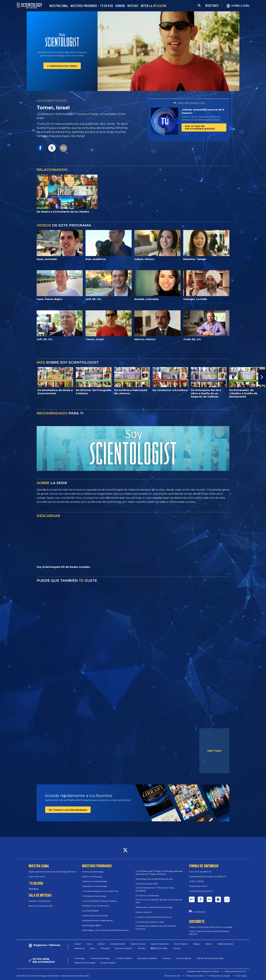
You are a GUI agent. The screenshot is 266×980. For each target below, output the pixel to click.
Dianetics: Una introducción (96, 906)
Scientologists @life (91, 925)
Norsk (93, 948)
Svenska (141, 948)
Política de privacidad (220, 976)
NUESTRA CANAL (59, 6)
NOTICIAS (133, 6)
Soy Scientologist (90, 911)
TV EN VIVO (106, 6)
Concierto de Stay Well (146, 884)
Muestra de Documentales (95, 916)
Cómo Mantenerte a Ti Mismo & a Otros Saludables (155, 889)
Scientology (79, 958)
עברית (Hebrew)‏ (181, 944)
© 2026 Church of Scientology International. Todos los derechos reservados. (53, 976)
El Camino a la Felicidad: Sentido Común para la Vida (159, 901)
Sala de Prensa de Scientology (210, 958)
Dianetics (167, 958)
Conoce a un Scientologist (95, 881)
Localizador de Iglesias (147, 958)
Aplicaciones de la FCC (236, 971)
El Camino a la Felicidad (147, 896)
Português (105, 948)
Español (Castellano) (160, 944)
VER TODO (214, 751)
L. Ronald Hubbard (123, 958)
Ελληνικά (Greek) (118, 944)
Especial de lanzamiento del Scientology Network (53, 872)
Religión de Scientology (85, 963)
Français (177, 948)
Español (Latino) (138, 944)
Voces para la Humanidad (94, 886)
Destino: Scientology (92, 877)
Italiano (209, 944)
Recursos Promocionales (41, 906)
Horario (34, 889)
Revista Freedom (108, 963)
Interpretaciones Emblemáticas (97, 920)
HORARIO (120, 6)
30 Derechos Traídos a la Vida (150, 922)
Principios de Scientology (94, 896)
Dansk (89, 944)
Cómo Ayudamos (184, 958)
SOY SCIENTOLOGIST (52, 101)
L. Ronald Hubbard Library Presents (100, 901)
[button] (262, 377)
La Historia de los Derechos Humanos (153, 917)
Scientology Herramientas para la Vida (154, 879)
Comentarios (199, 912)
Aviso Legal (241, 976)
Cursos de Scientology (100, 958)
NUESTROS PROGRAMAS (84, 6)
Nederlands (79, 948)
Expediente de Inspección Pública (203, 971)
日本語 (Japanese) (225, 944)
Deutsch (101, 944)
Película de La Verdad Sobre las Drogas (154, 907)
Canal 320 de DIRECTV (200, 872)
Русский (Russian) (124, 948)
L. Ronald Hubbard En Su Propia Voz (100, 891)
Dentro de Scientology (93, 872)
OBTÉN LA (153, 6)
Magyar (197, 944)
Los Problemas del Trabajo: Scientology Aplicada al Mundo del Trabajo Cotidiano (159, 873)
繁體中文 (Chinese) (159, 948)
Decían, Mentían (144, 912)
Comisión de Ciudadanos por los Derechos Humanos (156, 927)
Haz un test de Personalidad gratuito (200, 127)
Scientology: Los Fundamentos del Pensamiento (105, 930)
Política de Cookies (195, 976)
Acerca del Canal (37, 877)
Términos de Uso (172, 976)
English (78, 944)
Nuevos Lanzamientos (40, 901)
